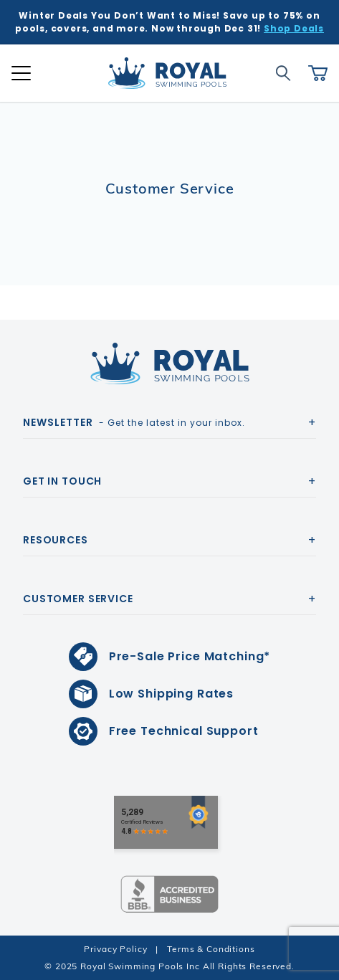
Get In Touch (62, 481)
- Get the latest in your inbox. (134, 422)
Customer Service (78, 599)
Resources (56, 540)
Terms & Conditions (211, 949)
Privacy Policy (115, 949)
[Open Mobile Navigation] (21, 73)
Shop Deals (294, 28)
